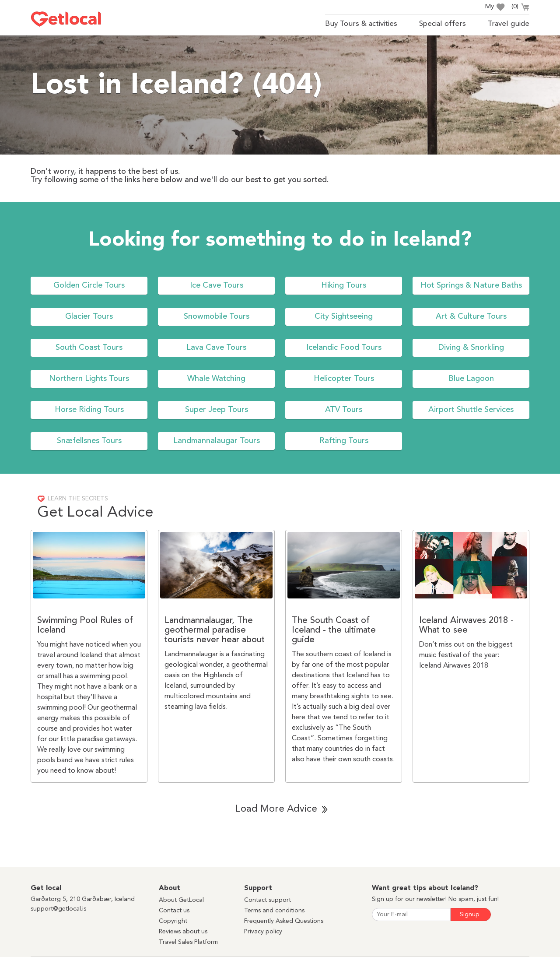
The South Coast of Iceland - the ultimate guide (334, 630)
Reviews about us (183, 932)
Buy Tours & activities (361, 24)
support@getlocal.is (58, 909)
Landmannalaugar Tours (217, 441)
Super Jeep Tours (217, 410)
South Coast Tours (89, 348)
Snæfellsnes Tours (89, 441)
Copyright (173, 921)
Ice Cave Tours (217, 285)
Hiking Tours (344, 285)
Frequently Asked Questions (284, 921)
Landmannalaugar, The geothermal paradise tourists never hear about (215, 630)
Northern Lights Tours (89, 379)
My (495, 7)
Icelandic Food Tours (344, 348)
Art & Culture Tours (471, 317)
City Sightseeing (344, 317)
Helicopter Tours (344, 379)
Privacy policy (263, 932)
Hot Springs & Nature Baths (471, 285)
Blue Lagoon (471, 379)
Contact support (268, 900)
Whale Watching (216, 379)
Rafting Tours (344, 441)
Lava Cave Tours (216, 348)
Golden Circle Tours (89, 285)
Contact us (174, 911)
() (520, 8)
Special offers (443, 24)
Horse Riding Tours (89, 410)
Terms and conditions (274, 911)
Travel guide (509, 24)
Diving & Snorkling (471, 348)
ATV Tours (344, 410)
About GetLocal (181, 900)
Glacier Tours (89, 317)
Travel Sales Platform (188, 942)
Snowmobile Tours (217, 317)
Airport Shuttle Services (471, 410)
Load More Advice (276, 809)
